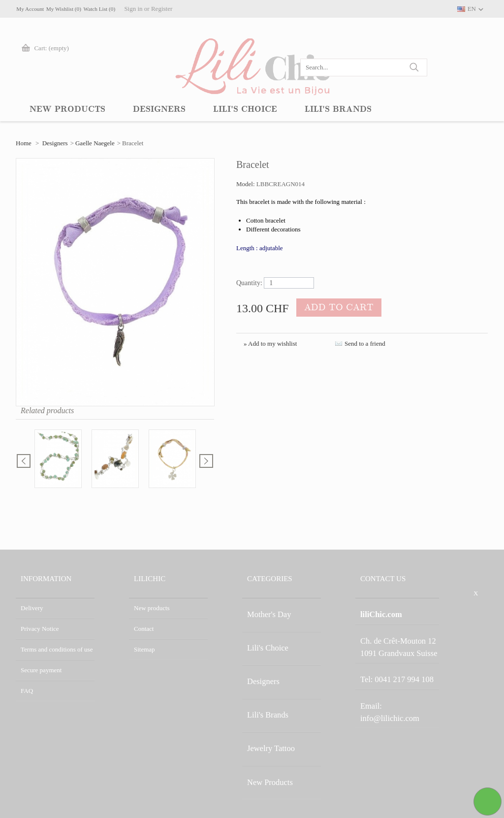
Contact (144, 629)
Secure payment (41, 670)
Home (24, 143)
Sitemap (144, 649)
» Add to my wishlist (270, 344)
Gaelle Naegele (95, 143)
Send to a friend (365, 344)
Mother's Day (265, 608)
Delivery (32, 608)
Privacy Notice (40, 629)
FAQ (27, 691)
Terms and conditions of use (57, 649)
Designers (55, 143)
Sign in (193, 9)
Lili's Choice (263, 629)
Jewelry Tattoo (266, 691)
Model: (246, 184)
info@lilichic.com (402, 671)
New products (152, 608)
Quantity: (249, 283)
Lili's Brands (263, 670)
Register (221, 9)
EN (472, 9)
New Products (265, 711)
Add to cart (332, 308)
